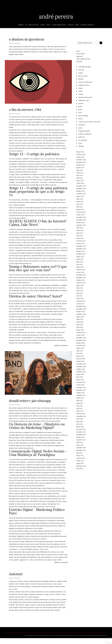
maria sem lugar (83, 115)
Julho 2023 (80, 227)
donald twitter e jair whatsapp (31, 401)
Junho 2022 (80, 259)
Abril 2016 (79, 424)
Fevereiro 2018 (81, 382)
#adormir (16, 580)
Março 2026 (80, 151)
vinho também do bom (83, 58)
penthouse (82, 124)
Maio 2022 (80, 261)
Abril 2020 (80, 327)
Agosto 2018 (80, 374)
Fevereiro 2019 (81, 358)
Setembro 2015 (81, 439)
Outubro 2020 (81, 311)
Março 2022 (80, 267)
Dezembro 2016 (81, 416)
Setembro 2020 (81, 314)
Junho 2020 (80, 322)
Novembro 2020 (81, 308)
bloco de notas (34, 24)
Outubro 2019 (80, 342)
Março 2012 (80, 455)
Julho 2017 (79, 400)
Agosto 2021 (80, 285)
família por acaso (84, 100)
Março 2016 (80, 426)
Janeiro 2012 (80, 460)
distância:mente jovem (85, 97)
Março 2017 (80, 411)
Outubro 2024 (81, 191)
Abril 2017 (79, 408)
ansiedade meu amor (85, 66)
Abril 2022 (80, 264)
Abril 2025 (79, 178)
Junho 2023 (80, 230)
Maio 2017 (79, 405)
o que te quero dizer (59, 24)
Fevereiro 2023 (81, 240)
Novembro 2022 (81, 248)
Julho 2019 (80, 350)
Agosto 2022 (80, 256)
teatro (80, 143)
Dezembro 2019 (81, 337)
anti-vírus (81, 69)
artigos (81, 72)
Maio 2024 (80, 204)
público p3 (82, 137)
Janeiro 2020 (80, 335)
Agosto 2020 (80, 316)
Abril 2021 (79, 295)
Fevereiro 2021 (81, 301)
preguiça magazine (84, 130)
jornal (80, 109)
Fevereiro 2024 (81, 212)
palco (77, 24)
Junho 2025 (80, 172)
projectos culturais (87, 24)
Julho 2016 (80, 418)
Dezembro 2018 (81, 363)
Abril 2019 (79, 353)
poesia (80, 127)
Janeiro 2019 (80, 361)
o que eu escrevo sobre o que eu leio (89, 121)
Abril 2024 (80, 206)
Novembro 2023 (81, 219)
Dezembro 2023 (81, 217)
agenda (21, 24)
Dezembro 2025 (81, 159)
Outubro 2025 (81, 164)
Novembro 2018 (81, 366)
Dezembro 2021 (81, 274)
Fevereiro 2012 (81, 458)
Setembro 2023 (81, 225)
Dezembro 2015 (81, 431)
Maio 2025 (80, 175)
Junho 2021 (80, 290)
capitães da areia (84, 85)
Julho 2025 (80, 170)
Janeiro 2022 (80, 272)
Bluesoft (65, 345)
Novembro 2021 (81, 277)
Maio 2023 (80, 233)
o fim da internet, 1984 (26, 110)
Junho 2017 (80, 403)
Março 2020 (80, 329)
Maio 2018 (79, 376)
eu (26, 24)
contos (80, 91)
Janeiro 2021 (80, 303)
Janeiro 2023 (80, 243)
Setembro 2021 (81, 282)
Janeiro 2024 (80, 214)
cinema (81, 88)
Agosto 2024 (80, 196)
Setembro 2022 (81, 253)
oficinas (71, 24)
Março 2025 (80, 180)
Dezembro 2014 (81, 447)
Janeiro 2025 (80, 183)
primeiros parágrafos (85, 133)
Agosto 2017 (80, 397)
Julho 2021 (80, 287)
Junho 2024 (80, 201)
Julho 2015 (79, 442)
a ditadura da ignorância (28, 39)
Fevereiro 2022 (81, 269)
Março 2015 (80, 445)
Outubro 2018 (80, 369)
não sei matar (80, 53)
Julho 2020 (80, 319)
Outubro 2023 (81, 222)
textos (43, 24)
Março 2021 (80, 298)
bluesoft (81, 78)
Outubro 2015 (80, 437)
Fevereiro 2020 (81, 332)
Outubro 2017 (80, 392)
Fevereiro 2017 (81, 413)
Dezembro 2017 (81, 387)
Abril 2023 (79, 235)
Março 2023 (80, 238)
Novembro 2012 (81, 450)
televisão (81, 146)
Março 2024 (80, 209)
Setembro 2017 (81, 395)
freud (78, 51)
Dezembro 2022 (81, 246)
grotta (80, 106)
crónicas (81, 94)
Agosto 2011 (80, 463)
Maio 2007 (80, 468)
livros (49, 24)
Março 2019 (80, 356)
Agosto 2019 (80, 348)
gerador (81, 103)
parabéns (79, 61)
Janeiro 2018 (80, 384)
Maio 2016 (80, 421)
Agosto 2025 (80, 167)
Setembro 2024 (81, 193)
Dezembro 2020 (81, 306)
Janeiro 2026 (80, 157)
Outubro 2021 (80, 280)
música (80, 118)
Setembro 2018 (81, 371)
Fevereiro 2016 (81, 429)
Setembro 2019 (81, 345)
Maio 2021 (80, 293)
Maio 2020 (80, 324)
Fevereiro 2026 (81, 154)
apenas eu (79, 56)
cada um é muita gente (85, 82)
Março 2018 (80, 379)
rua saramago (83, 140)
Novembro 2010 (81, 466)
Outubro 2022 (81, 251)
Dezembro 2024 (81, 185)
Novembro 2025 (81, 162)
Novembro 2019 (81, 340)
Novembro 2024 (81, 188)
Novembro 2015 (81, 434)
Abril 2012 (79, 452)
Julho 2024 (80, 198)
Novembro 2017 (81, 390)
